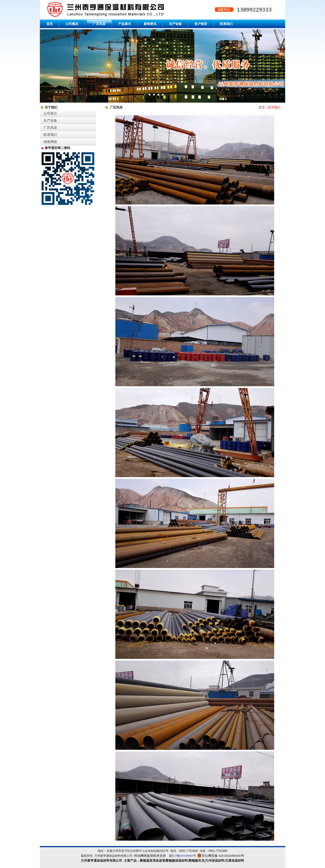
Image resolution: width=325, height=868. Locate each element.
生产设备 (50, 121)
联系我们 (50, 135)
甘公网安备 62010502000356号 (223, 856)
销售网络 (50, 142)
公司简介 (50, 113)
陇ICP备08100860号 (183, 856)
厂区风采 (50, 128)
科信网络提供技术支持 (150, 856)
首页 (262, 107)
